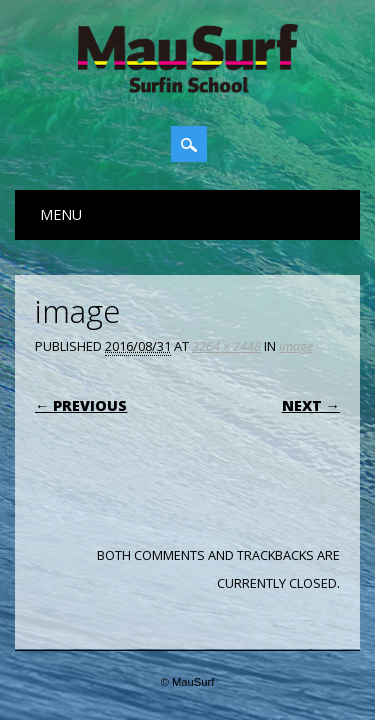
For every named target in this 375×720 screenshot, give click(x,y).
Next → (311, 405)
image (296, 346)
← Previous (81, 405)
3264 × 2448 (226, 346)
